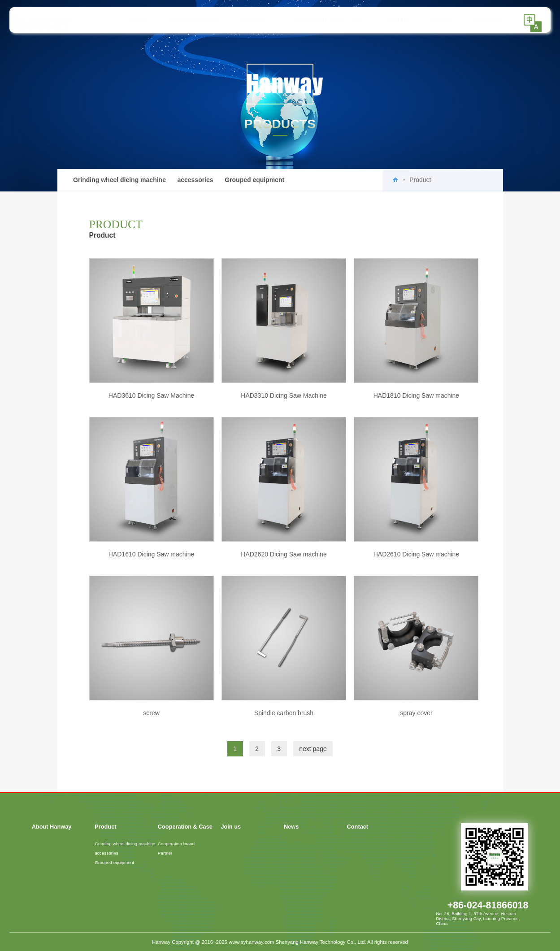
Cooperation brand (176, 844)
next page (313, 749)
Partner (165, 853)
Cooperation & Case (321, 20)
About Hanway (187, 20)
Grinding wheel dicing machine (119, 180)
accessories (195, 180)
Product (250, 20)
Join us (390, 20)
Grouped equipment (254, 180)
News (434, 20)
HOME (130, 20)
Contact (480, 20)
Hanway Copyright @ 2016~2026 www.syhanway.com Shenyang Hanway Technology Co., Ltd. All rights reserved (280, 942)
